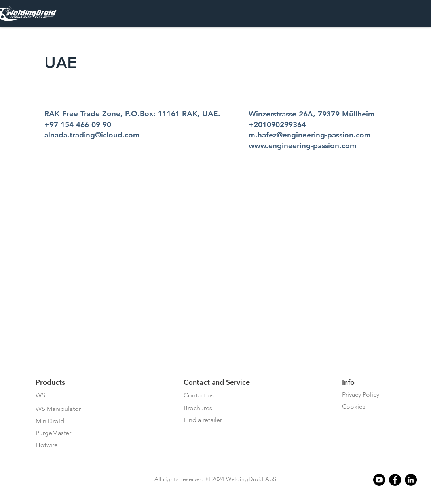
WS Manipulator (58, 409)
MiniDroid (50, 421)
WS (40, 395)
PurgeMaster (53, 433)
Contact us (199, 395)
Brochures (198, 408)
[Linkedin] (411, 480)
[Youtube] (379, 480)
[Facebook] (395, 480)
